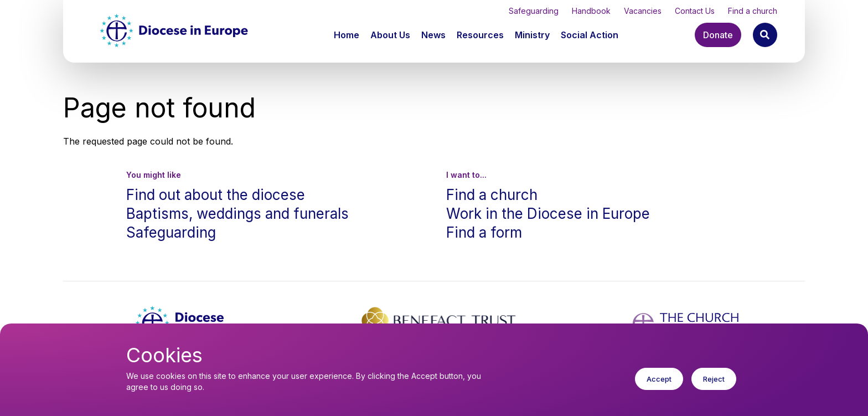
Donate (718, 35)
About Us (390, 35)
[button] (391, 35)
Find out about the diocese (216, 195)
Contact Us (695, 11)
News (433, 35)
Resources (480, 35)
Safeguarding (534, 11)
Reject (714, 388)
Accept (659, 388)
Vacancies (643, 11)
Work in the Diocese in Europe (548, 214)
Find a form (484, 232)
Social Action (590, 35)
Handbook (591, 11)
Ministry (532, 35)
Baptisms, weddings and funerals (237, 214)
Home (347, 35)
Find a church (753, 11)
